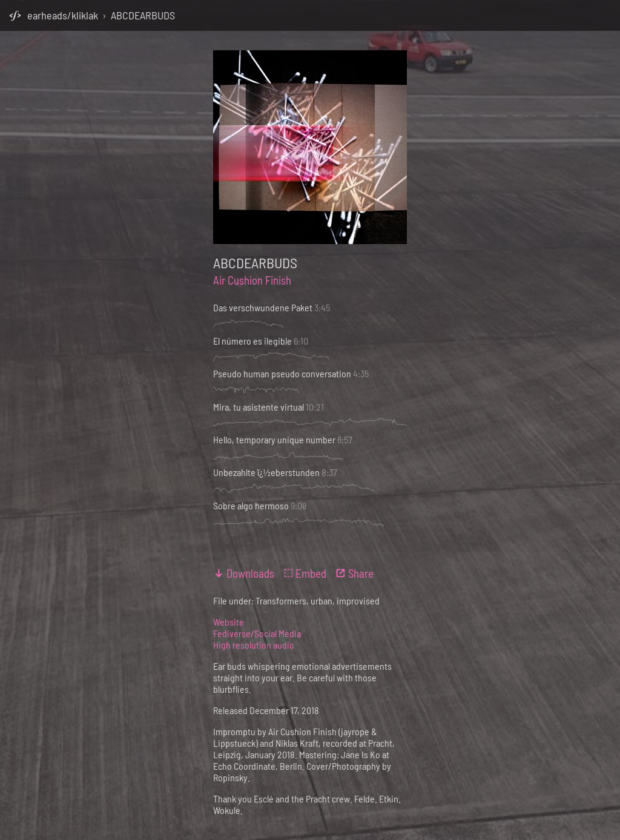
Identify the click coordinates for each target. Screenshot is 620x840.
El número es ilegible (252, 341)
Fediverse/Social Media (257, 633)
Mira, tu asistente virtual (259, 407)
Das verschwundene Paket (263, 307)
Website (229, 622)
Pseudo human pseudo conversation (282, 373)
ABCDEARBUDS (143, 15)
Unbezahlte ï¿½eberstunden (266, 472)
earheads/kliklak (63, 15)
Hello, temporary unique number (274, 439)
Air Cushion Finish (252, 280)
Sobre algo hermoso (251, 505)
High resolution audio (254, 645)
